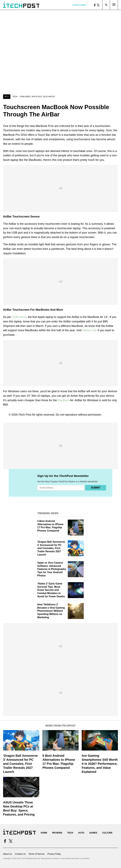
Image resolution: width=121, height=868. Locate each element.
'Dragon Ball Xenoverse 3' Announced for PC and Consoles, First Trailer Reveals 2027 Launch (51, 548)
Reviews (57, 833)
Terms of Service (37, 854)
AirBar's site (90, 330)
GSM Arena (19, 317)
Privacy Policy (54, 854)
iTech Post (25, 415)
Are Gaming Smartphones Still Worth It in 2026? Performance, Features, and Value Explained (100, 764)
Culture (107, 833)
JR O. (7, 97)
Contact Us (20, 854)
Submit (96, 488)
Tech (15, 97)
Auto (81, 833)
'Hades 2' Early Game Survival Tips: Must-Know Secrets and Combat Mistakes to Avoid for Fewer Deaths (51, 590)
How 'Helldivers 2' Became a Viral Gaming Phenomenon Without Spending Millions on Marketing (51, 611)
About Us (8, 854)
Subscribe (79, 5)
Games (93, 833)
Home (44, 833)
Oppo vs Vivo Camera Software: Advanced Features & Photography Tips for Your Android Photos (52, 569)
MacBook (64, 400)
